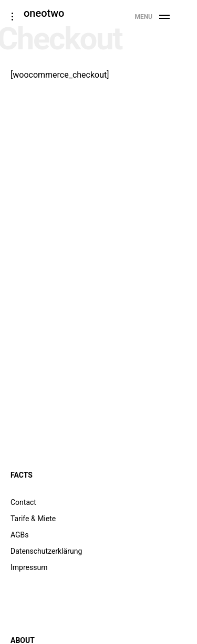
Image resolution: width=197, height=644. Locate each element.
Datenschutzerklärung (46, 551)
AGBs (20, 535)
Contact (23, 502)
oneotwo (44, 13)
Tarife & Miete (33, 519)
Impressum (29, 567)
